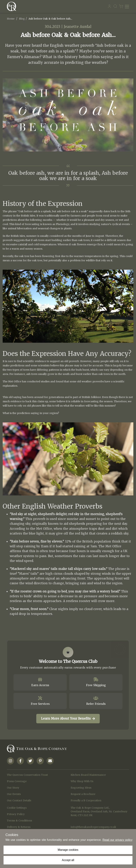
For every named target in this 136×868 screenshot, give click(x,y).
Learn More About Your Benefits (68, 719)
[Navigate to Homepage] (12, 6)
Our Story (13, 788)
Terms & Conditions (19, 821)
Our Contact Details (19, 800)
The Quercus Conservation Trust (27, 775)
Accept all (68, 860)
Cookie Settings (17, 808)
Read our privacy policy (117, 840)
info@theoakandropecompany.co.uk (93, 827)
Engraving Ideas (81, 788)
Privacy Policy (16, 814)
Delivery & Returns (19, 827)
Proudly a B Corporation (86, 800)
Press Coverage (17, 781)
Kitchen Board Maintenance (88, 775)
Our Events (14, 794)
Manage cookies (68, 850)
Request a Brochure (83, 794)
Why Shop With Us (82, 781)
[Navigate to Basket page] (121, 6)
